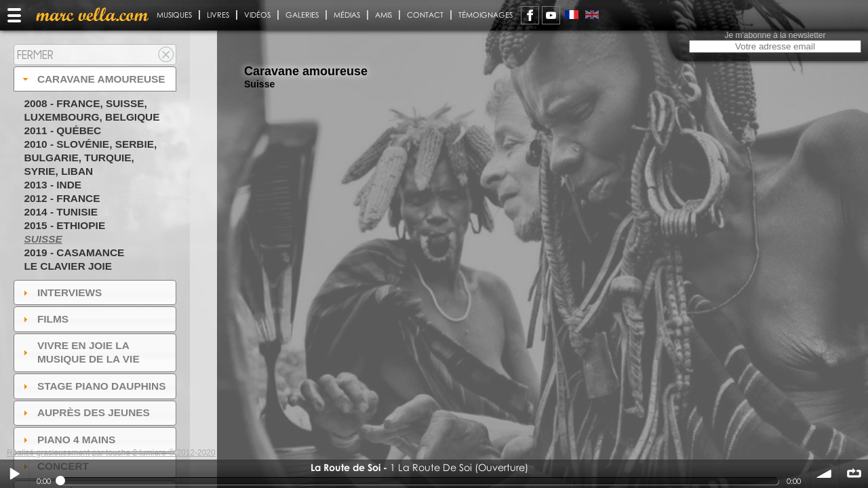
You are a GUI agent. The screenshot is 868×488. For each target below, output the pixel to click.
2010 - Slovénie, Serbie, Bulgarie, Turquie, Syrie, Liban (90, 158)
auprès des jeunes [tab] (85, 412)
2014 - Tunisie (61, 212)
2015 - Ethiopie (64, 225)
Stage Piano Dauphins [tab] (93, 386)
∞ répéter (854, 474)
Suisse (43, 239)
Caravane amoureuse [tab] (93, 79)
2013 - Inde (53, 185)
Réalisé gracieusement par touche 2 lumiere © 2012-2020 (111, 453)
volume (825, 474)
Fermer (35, 55)
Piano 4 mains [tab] (68, 440)
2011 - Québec (62, 130)
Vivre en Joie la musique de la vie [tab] (80, 352)
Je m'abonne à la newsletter (775, 35)
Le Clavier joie (68, 266)
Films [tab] (44, 319)
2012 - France (62, 198)
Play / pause (14, 474)
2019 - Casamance (74, 252)
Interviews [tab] (61, 292)
